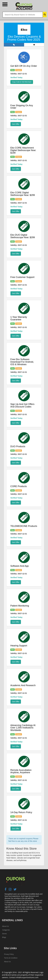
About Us (5, 926)
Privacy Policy (9, 954)
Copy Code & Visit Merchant (22, 82)
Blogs (4, 937)
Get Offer (16, 124)
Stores (4, 934)
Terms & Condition (11, 958)
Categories (6, 930)
